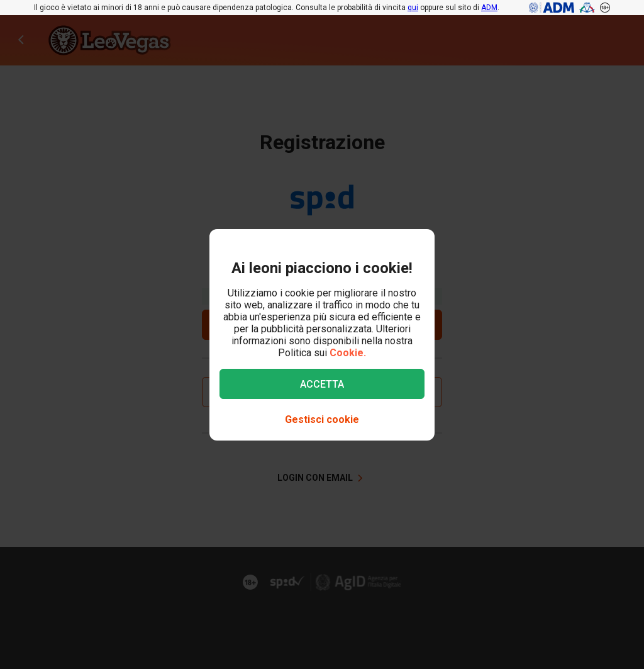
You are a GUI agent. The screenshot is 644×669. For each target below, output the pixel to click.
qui (413, 8)
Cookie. (348, 353)
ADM (489, 8)
